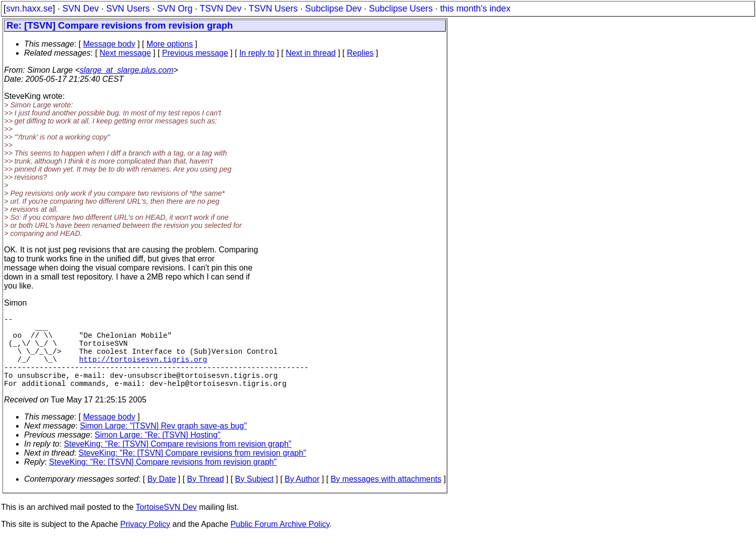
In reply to (257, 53)
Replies (360, 53)
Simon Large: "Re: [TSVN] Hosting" (158, 453)
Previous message (195, 53)
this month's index (475, 9)
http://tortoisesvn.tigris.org (143, 371)
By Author (302, 497)
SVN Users (128, 9)
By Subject (254, 497)
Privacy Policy (145, 542)
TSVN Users (273, 9)
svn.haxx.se (29, 9)
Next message (125, 53)
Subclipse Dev (333, 9)
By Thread (206, 497)
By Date (161, 497)
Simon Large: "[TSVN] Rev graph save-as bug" (163, 444)
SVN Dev (80, 9)
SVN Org (175, 9)
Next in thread (311, 53)
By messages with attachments (386, 497)
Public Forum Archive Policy (280, 542)
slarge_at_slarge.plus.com (127, 70)
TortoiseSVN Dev (166, 525)
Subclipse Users (401, 9)
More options (170, 44)
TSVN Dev (221, 9)
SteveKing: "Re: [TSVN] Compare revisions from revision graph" (177, 462)
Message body (109, 44)
